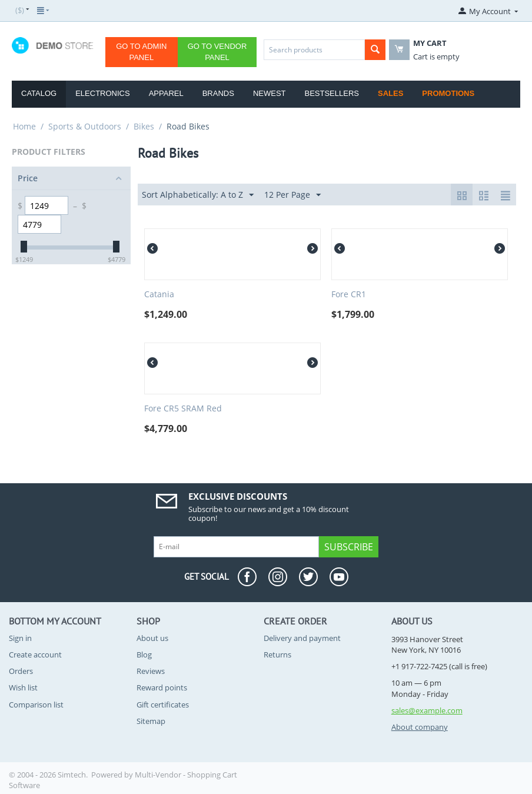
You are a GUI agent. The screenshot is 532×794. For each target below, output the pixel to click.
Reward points (162, 687)
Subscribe (349, 547)
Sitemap (151, 721)
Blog (144, 655)
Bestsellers (332, 93)
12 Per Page (292, 195)
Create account (35, 655)
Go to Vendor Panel (217, 52)
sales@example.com (427, 710)
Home (24, 126)
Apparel (166, 93)
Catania (159, 295)
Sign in (20, 638)
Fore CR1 (349, 295)
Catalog (39, 93)
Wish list (23, 687)
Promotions (448, 93)
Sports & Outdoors (85, 126)
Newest (270, 93)
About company (420, 727)
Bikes (144, 126)
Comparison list (36, 705)
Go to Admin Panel (141, 52)
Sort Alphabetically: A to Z (198, 195)
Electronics (102, 93)
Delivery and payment (302, 638)
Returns (277, 655)
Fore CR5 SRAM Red (183, 409)
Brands (218, 93)
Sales (390, 93)
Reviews (151, 671)
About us (152, 638)
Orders (21, 671)
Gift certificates (163, 705)
